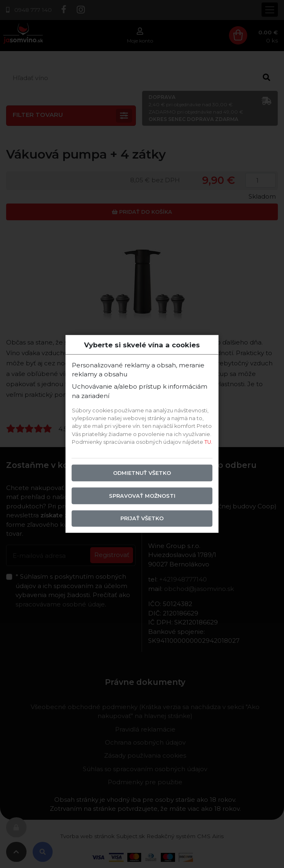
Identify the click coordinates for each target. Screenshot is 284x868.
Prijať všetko (142, 518)
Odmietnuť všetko (142, 473)
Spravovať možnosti (142, 496)
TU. (208, 442)
